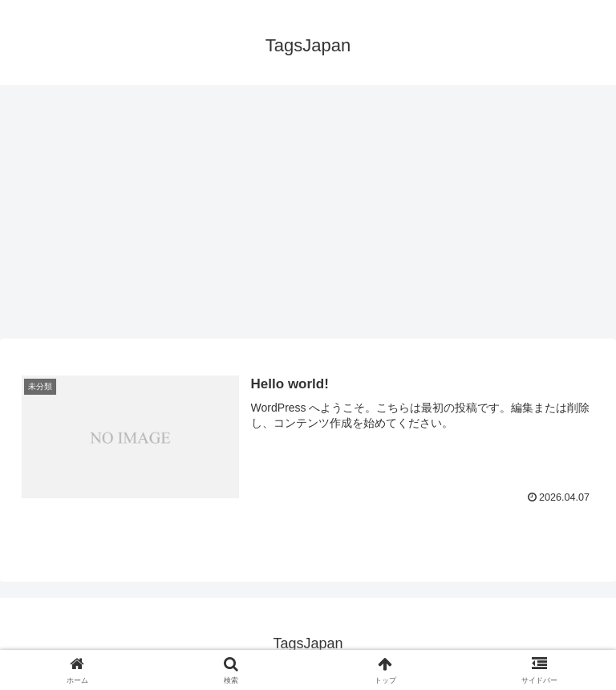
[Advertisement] (308, 217)
